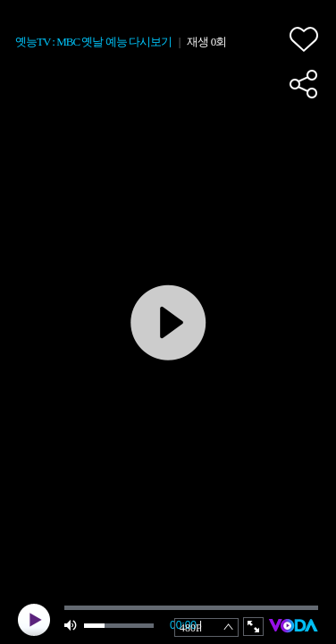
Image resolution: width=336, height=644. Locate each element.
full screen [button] (253, 627)
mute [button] (71, 626)
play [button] (34, 620)
